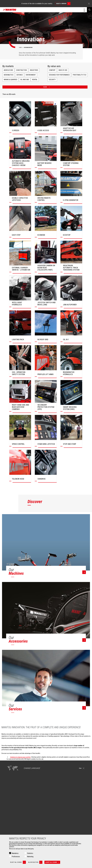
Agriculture (8, 70)
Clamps (10, 830)
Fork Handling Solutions (14, 833)
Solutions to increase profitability (20, 765)
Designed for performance (59, 75)
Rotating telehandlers (55, 813)
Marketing (30, 857)
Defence (20, 75)
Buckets (10, 828)
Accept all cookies (53, 862)
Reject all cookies (18, 862)
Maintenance (52, 833)
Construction (21, 70)
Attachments (11, 824)
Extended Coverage (54, 830)
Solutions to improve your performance (22, 762)
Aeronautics (9, 75)
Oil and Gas (25, 80)
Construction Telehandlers (56, 806)
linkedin (80, 792)
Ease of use (63, 70)
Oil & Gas (10, 813)
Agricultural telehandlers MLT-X (57, 811)
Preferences (16, 857)
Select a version (63, 4)
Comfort (52, 70)
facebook (71, 792)
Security (52, 80)
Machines (50, 802)
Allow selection (35, 862)
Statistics (30, 853)
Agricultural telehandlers (56, 808)
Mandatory (15, 853)
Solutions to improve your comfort (20, 757)
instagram (75, 792)
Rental (35, 80)
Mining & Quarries (11, 80)
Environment (31, 75)
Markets (9, 802)
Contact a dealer (11, 778)
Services (50, 824)
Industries (34, 70)
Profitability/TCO (79, 75)
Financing (51, 828)
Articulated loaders (54, 815)
